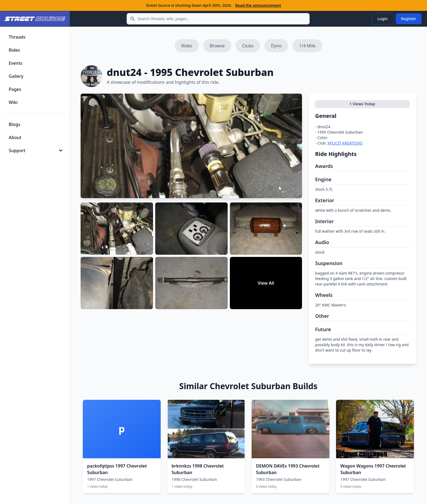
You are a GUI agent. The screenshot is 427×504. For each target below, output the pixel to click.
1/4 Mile (307, 46)
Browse (217, 46)
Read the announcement (258, 5)
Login (382, 19)
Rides (187, 46)
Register (409, 19)
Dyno (276, 46)
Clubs (248, 46)
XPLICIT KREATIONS (345, 143)
